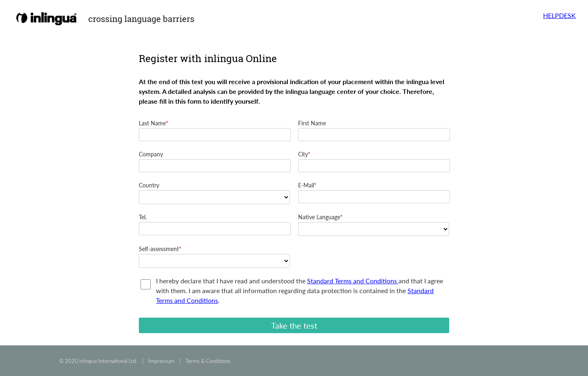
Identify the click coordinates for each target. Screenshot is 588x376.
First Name (312, 123)
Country (149, 185)
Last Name (152, 123)
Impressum (161, 361)
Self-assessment (159, 249)
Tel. (143, 217)
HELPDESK (559, 15)
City (303, 154)
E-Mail (306, 185)
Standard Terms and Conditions (353, 281)
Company (151, 154)
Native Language (319, 217)
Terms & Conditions (208, 361)
